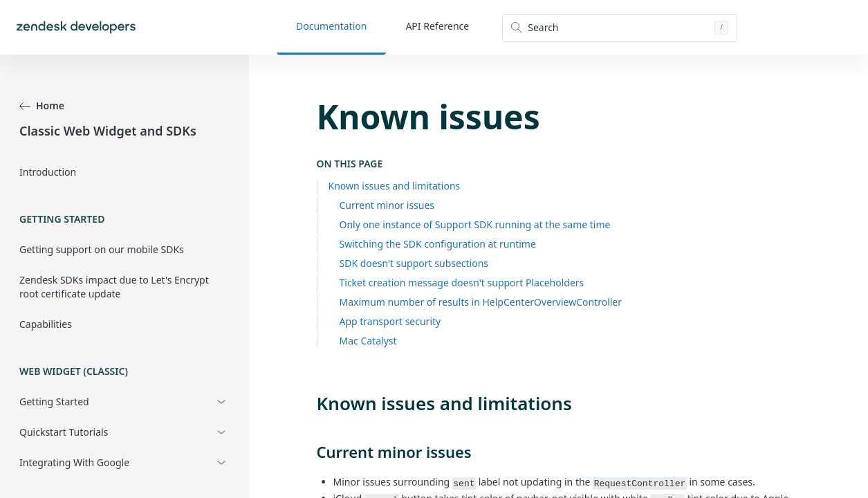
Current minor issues (387, 205)
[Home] (76, 27)
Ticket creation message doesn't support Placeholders (462, 283)
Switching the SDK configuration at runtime (438, 244)
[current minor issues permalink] (310, 452)
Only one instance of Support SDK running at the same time (475, 224)
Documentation (331, 26)
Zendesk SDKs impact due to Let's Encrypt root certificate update (114, 287)
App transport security (390, 321)
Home (42, 105)
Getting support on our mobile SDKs (102, 249)
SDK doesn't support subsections (414, 263)
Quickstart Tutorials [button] (64, 432)
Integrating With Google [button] (74, 462)
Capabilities (46, 324)
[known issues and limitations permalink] (310, 403)
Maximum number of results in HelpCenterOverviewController (481, 302)
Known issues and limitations (395, 186)
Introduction (48, 172)
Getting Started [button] (54, 402)
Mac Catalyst (368, 341)
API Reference (437, 26)
